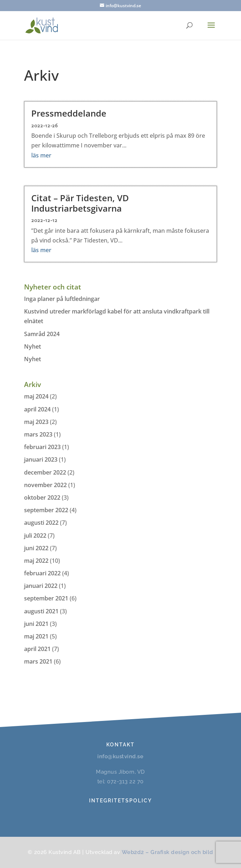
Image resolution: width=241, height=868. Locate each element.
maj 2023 (36, 422)
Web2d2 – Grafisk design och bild (168, 852)
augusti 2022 (41, 523)
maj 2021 (36, 636)
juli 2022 (35, 536)
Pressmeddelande (69, 113)
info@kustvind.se (120, 756)
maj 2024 (36, 396)
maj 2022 (36, 561)
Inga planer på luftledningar (62, 299)
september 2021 (46, 598)
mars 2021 (38, 661)
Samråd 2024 (42, 334)
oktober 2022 (42, 497)
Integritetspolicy (120, 801)
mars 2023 (38, 434)
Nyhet (33, 346)
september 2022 (46, 510)
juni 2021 (36, 624)
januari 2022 (41, 586)
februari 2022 (42, 573)
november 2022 (45, 485)
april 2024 (37, 409)
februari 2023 (42, 447)
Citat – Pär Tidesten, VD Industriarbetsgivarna (80, 203)
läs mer (41, 155)
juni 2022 (36, 548)
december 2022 (45, 472)
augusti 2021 (41, 611)
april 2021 (37, 649)
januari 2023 (41, 459)
